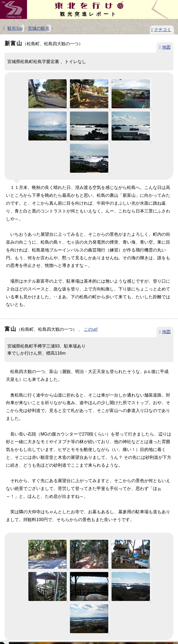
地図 (166, 47)
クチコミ (163, 30)
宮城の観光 (39, 28)
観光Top (15, 28)
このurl (90, 329)
